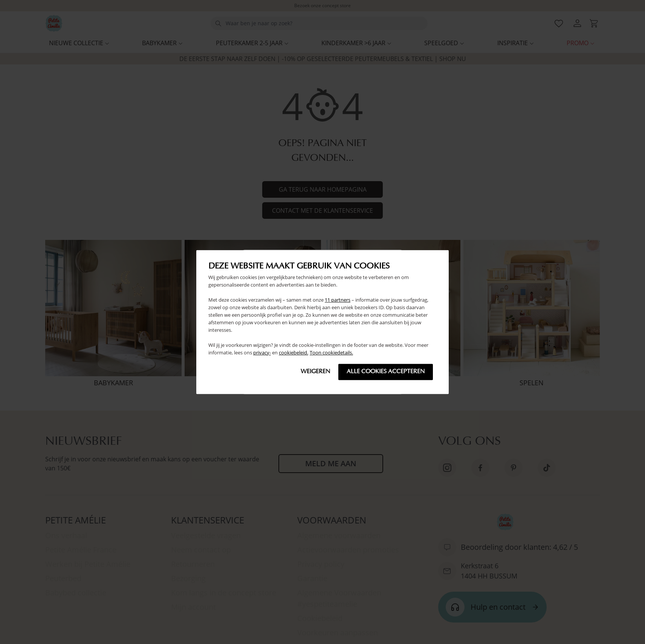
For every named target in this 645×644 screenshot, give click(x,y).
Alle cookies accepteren (386, 372)
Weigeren (315, 372)
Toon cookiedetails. (331, 353)
